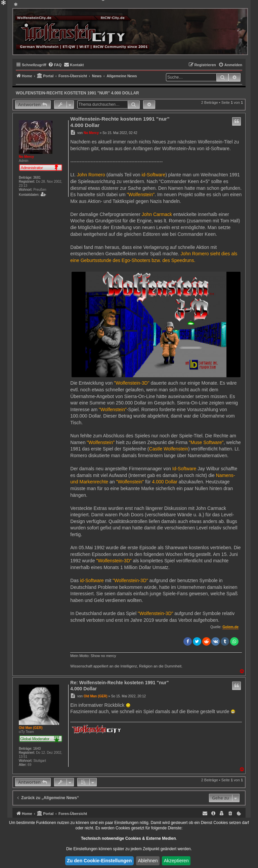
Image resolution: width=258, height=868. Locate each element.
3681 (37, 178)
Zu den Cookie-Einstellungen (99, 861)
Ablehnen (148, 861)
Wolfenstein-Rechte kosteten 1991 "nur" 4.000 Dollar (77, 93)
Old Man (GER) (31, 728)
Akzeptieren (176, 861)
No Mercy (26, 157)
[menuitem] (55, 65)
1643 (37, 749)
